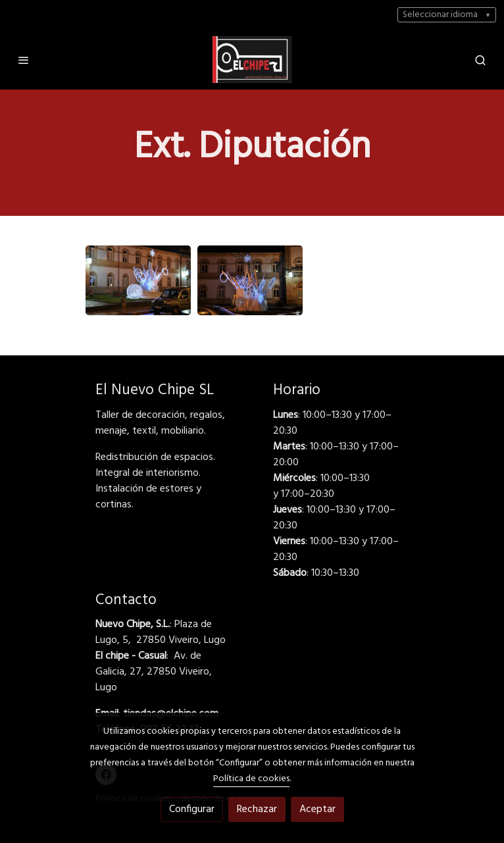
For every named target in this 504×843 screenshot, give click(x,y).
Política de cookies (251, 779)
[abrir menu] (24, 60)
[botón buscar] (480, 60)
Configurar (192, 809)
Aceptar (317, 809)
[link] (252, 60)
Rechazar (257, 809)
